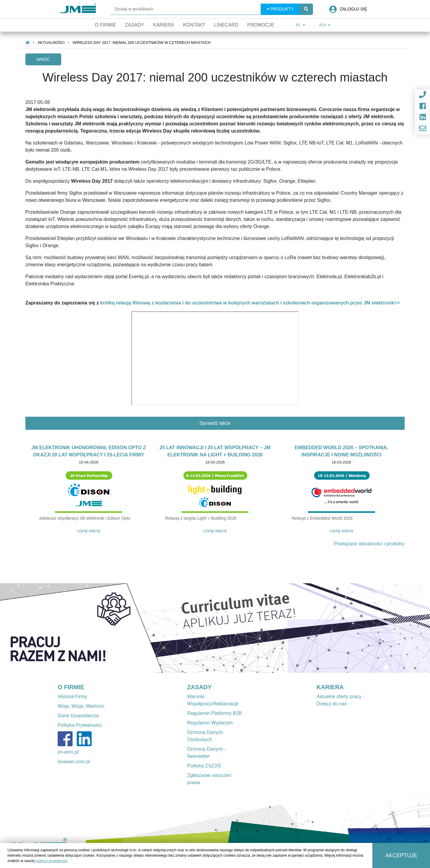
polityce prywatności (52, 861)
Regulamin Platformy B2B (215, 713)
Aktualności (51, 43)
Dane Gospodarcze (78, 716)
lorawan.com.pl (74, 762)
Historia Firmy (72, 697)
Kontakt (194, 25)
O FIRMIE (71, 687)
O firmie (105, 25)
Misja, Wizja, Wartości (81, 706)
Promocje (261, 25)
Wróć (43, 59)
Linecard (226, 25)
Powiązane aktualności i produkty (369, 544)
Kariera (163, 25)
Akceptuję (401, 855)
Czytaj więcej (89, 531)
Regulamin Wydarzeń (210, 723)
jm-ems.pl (68, 752)
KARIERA (330, 687)
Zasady (134, 25)
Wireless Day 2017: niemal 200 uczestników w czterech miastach (142, 43)
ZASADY (199, 687)
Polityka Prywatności (80, 725)
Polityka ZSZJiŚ (204, 766)
